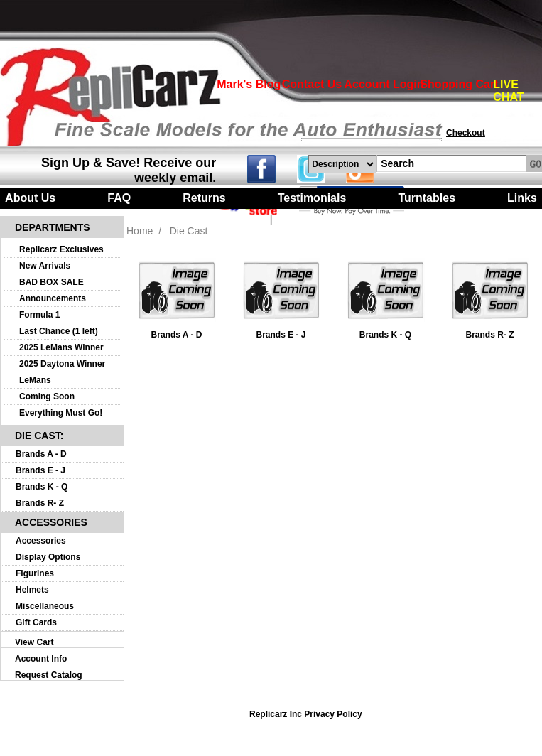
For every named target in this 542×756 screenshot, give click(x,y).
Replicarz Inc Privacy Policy (306, 714)
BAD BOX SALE (52, 282)
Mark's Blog (249, 84)
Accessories (41, 541)
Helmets (32, 590)
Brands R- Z (40, 503)
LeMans (35, 380)
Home (140, 231)
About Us (30, 198)
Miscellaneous (45, 606)
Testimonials (312, 198)
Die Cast (189, 231)
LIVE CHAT (508, 91)
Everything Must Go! (61, 413)
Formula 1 (39, 315)
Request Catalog (49, 675)
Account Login (384, 84)
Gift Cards (36, 622)
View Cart (34, 642)
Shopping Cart (459, 84)
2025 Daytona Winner (62, 364)
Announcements (53, 298)
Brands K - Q (42, 487)
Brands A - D (41, 454)
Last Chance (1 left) (59, 331)
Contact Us (312, 84)
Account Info (41, 659)
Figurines (35, 573)
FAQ (119, 198)
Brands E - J (40, 470)
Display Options (48, 557)
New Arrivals (45, 266)
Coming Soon (47, 396)
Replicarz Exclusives (61, 249)
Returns (204, 198)
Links (522, 198)
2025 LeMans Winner (61, 347)
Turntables (427, 198)
